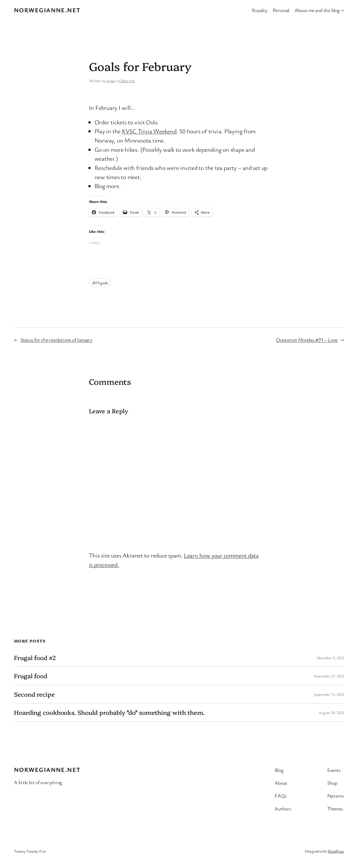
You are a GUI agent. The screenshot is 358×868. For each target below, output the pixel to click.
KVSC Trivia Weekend (149, 131)
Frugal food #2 (35, 658)
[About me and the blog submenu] (342, 10)
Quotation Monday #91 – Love (307, 340)
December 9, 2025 (330, 658)
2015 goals (100, 283)
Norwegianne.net (47, 10)
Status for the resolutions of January (56, 340)
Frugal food (31, 676)
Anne (110, 81)
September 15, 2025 (329, 694)
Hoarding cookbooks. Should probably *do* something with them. (109, 712)
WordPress (336, 851)
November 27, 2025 (329, 676)
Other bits (127, 81)
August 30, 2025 (331, 712)
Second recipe (34, 694)
